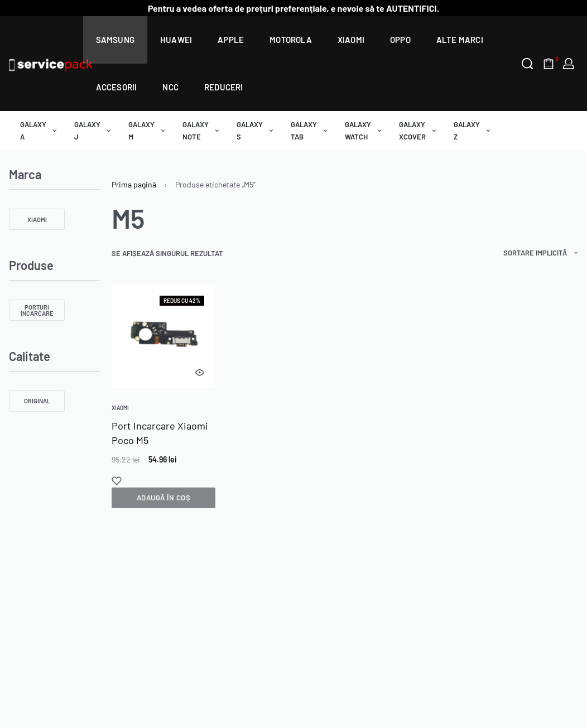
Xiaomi (120, 408)
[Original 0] (37, 401)
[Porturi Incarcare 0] (37, 310)
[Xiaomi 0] (37, 219)
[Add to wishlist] (117, 481)
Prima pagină (134, 184)
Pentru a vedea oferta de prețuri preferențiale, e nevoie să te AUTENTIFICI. (293, 8)
